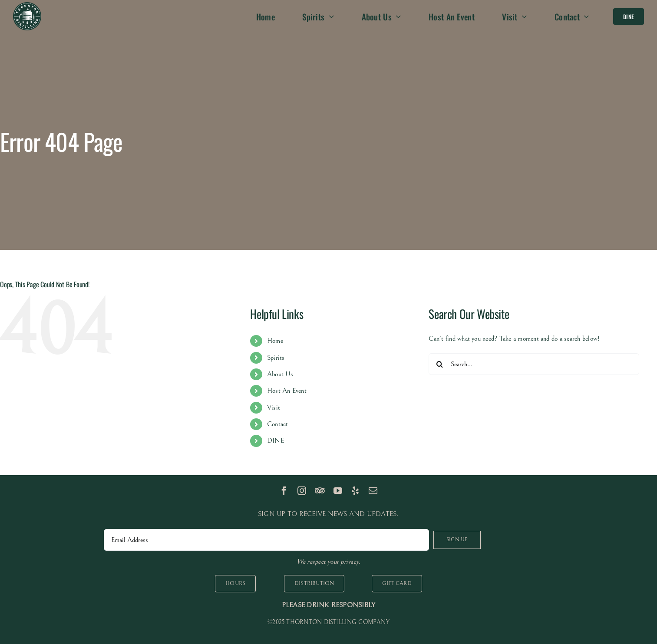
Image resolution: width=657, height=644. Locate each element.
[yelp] (355, 491)
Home (275, 341)
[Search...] (534, 364)
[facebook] (284, 491)
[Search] (439, 364)
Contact (278, 424)
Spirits (276, 358)
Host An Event (287, 391)
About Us (280, 374)
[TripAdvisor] (320, 491)
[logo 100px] (27, 6)
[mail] (373, 491)
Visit (274, 407)
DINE (276, 440)
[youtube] (338, 491)
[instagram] (302, 491)
